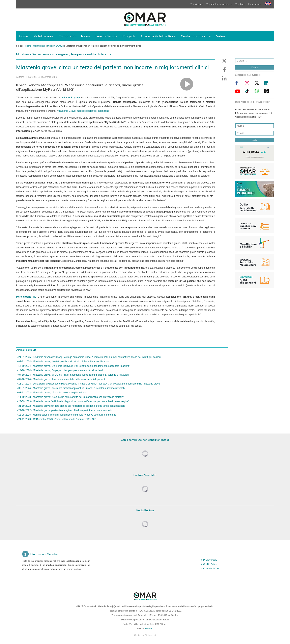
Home (23, 36)
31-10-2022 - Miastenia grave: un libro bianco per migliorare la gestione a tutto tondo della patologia (71, 406)
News (85, 36)
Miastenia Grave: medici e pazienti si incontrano (83, 111)
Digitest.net (150, 635)
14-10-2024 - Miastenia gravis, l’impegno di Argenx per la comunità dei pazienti (60, 370)
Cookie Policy (210, 564)
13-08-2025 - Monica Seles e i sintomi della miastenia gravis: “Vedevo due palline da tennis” (67, 415)
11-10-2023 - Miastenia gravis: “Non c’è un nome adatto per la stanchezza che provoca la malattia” (71, 397)
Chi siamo (196, 4)
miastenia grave (71, 98)
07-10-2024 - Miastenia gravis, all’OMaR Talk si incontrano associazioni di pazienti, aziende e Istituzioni (73, 375)
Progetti (129, 36)
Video (221, 36)
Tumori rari (67, 36)
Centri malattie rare (196, 36)
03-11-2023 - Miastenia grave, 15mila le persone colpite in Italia (52, 393)
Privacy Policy (210, 560)
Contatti (240, 4)
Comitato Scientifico (219, 4)
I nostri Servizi (106, 36)
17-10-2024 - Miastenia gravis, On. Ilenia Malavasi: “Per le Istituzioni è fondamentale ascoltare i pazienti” (74, 366)
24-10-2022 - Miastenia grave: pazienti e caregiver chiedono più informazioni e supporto (65, 410)
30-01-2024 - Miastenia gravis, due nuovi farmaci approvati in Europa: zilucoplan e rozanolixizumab (71, 388)
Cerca (255, 67)
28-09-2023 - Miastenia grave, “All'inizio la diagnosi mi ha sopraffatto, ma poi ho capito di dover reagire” (73, 401)
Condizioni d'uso (211, 568)
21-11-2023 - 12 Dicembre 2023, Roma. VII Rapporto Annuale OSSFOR (57, 419)
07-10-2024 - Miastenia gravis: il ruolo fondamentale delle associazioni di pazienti (62, 379)
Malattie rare (43, 36)
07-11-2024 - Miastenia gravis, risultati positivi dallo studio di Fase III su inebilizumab (63, 362)
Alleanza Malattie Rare (158, 36)
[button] (224, 61)
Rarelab (149, 628)
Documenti (255, 4)
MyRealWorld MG (26, 297)
